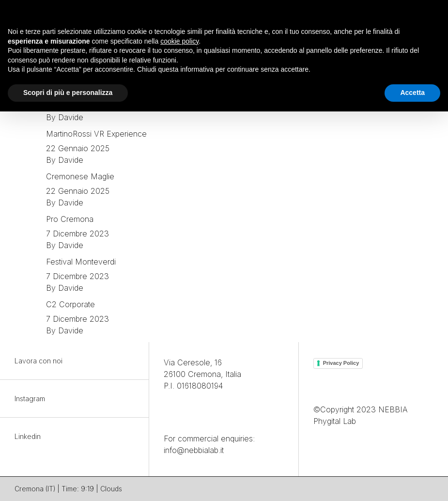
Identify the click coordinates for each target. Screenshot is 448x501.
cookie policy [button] (179, 41)
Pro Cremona (70, 219)
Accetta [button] (412, 93)
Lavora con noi (39, 361)
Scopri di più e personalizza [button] (68, 93)
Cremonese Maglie (80, 176)
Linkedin (28, 436)
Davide (71, 117)
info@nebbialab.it (194, 450)
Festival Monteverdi (81, 262)
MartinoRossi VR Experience (96, 134)
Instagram (30, 399)
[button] (435, 16)
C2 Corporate (70, 304)
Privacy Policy (341, 363)
